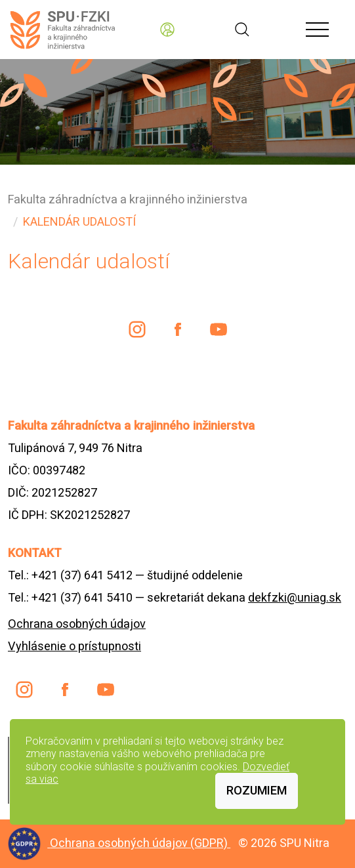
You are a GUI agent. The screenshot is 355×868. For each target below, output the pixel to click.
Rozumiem (257, 790)
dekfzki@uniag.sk (295, 597)
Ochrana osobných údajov (77, 624)
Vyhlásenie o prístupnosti (74, 646)
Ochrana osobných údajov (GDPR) (140, 843)
